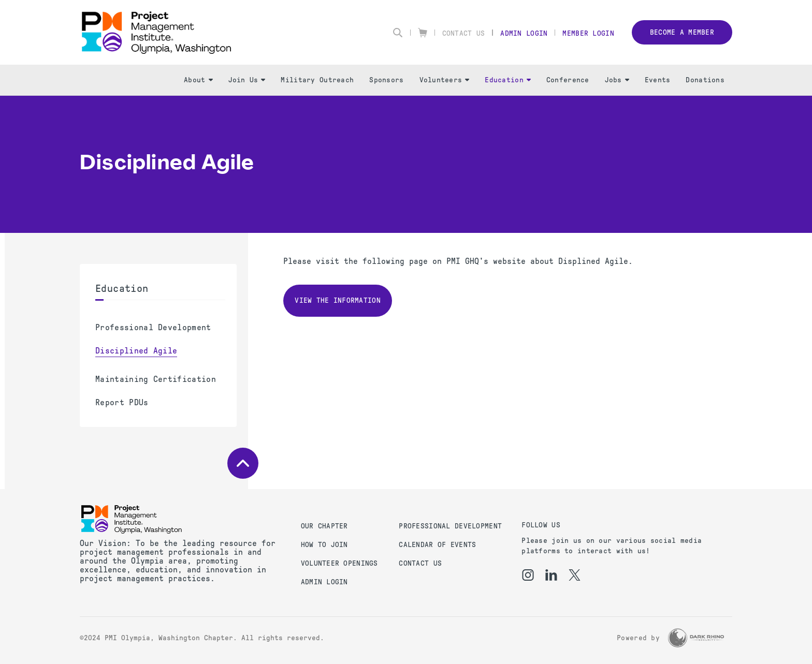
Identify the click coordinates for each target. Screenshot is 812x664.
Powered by (638, 638)
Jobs (617, 80)
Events (658, 80)
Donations (705, 80)
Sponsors (386, 80)
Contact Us (464, 33)
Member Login (588, 33)
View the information (338, 300)
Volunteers (445, 80)
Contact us (420, 563)
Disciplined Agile (136, 351)
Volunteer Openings (339, 563)
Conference (568, 80)
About (198, 80)
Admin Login (524, 33)
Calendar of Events (437, 545)
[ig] (528, 575)
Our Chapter (324, 526)
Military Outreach (317, 80)
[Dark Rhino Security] (696, 638)
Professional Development (153, 327)
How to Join (324, 545)
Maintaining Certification (156, 379)
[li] (551, 575)
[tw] (575, 575)
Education (508, 80)
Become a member (682, 32)
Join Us (247, 80)
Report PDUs (122, 402)
